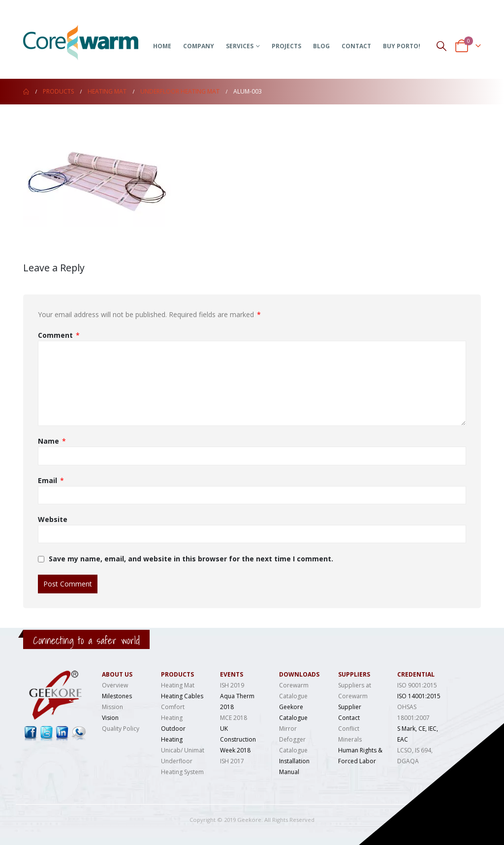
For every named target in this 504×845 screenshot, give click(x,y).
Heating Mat (178, 685)
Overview (115, 685)
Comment (59, 335)
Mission (112, 707)
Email (51, 481)
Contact (356, 46)
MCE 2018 (234, 718)
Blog (321, 46)
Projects (286, 46)
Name (52, 441)
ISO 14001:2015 (419, 696)
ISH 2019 (232, 685)
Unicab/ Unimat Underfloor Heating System (183, 761)
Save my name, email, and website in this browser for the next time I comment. (191, 559)
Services (240, 46)
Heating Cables (182, 696)
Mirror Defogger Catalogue (293, 739)
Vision (110, 718)
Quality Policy (121, 729)
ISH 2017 (232, 761)
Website (53, 519)
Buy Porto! (402, 46)
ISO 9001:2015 (417, 685)
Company (199, 46)
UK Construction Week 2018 (238, 739)
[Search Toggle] (441, 46)
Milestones (117, 696)
